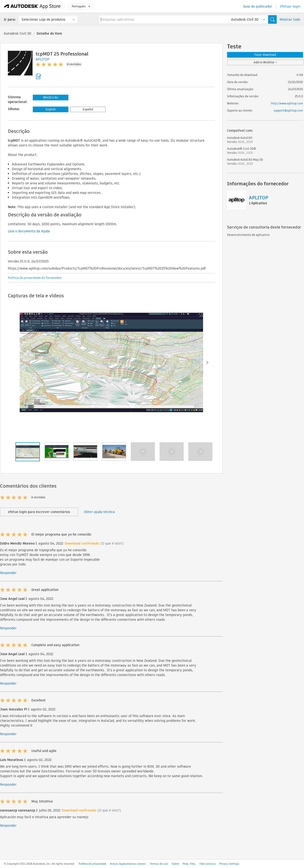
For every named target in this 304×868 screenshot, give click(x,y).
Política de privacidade (93, 864)
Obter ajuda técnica (99, 512)
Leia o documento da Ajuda (29, 231)
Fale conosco (208, 864)
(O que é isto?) (112, 543)
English (51, 109)
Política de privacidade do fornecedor (35, 278)
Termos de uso (159, 864)
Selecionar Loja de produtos (43, 19)
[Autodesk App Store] (32, 6)
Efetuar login (290, 6)
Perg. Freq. (189, 864)
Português (81, 6)
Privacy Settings (229, 864)
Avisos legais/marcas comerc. (128, 864)
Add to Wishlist (265, 62)
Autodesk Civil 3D (18, 33)
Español (88, 109)
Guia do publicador (258, 6)
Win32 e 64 (51, 97)
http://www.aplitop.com (287, 103)
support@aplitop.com (288, 110)
